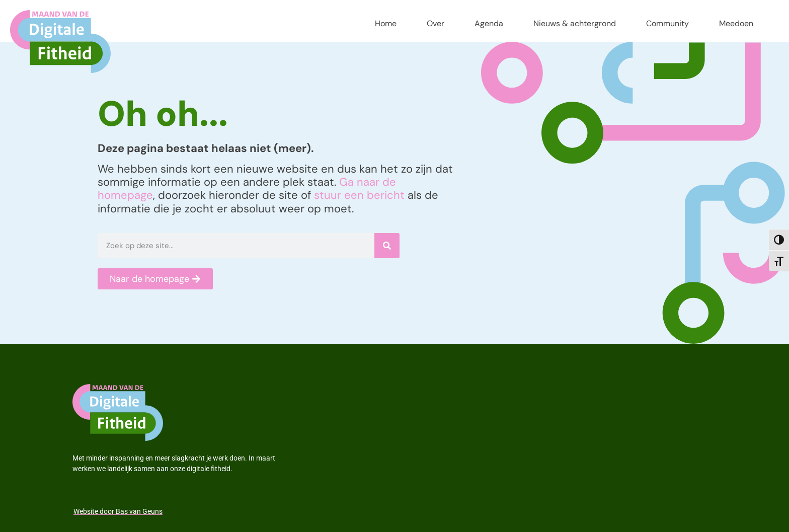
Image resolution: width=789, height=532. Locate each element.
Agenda (489, 23)
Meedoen (736, 23)
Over (436, 23)
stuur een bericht (359, 195)
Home (386, 23)
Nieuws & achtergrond (575, 23)
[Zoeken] (387, 246)
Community (667, 23)
